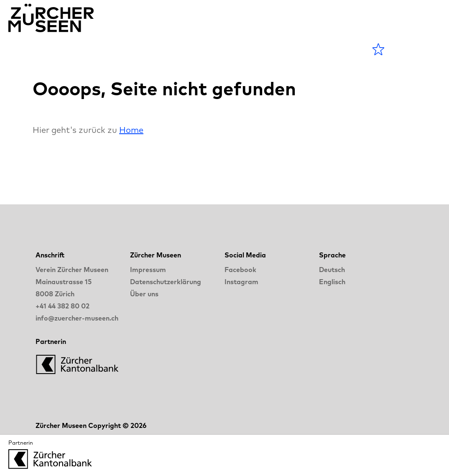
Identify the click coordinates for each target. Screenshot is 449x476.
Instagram (241, 282)
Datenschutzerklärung (166, 282)
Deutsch (332, 270)
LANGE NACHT (270, 49)
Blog (205, 49)
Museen (160, 49)
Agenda (107, 49)
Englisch (332, 282)
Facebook (240, 270)
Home (131, 130)
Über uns (144, 294)
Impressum (148, 270)
